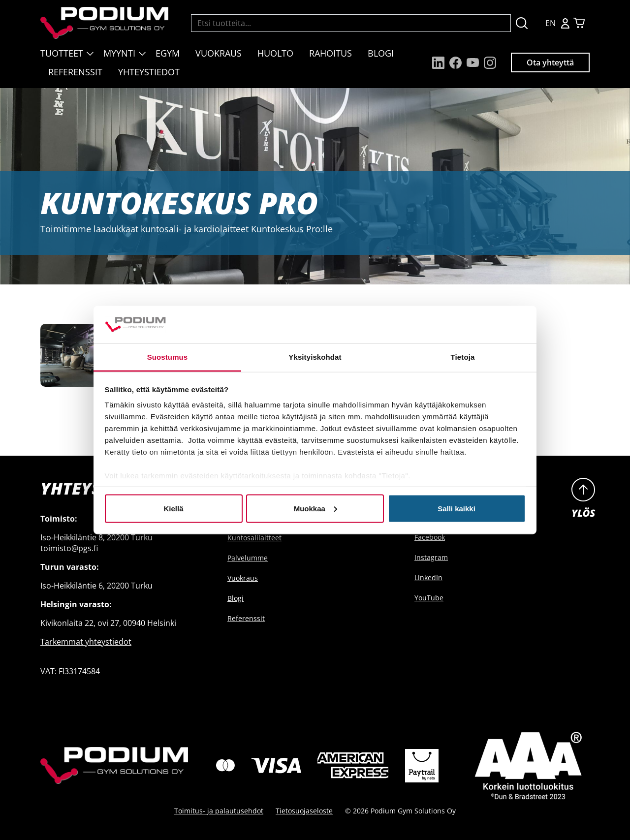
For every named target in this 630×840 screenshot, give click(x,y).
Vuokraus (219, 53)
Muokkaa (315, 508)
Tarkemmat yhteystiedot (86, 642)
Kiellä (173, 508)
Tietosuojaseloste (304, 811)
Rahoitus (331, 53)
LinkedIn (428, 577)
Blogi (381, 53)
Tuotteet (62, 53)
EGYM (168, 53)
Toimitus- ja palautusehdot (219, 811)
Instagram (431, 557)
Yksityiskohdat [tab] (315, 357)
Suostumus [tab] (168, 357)
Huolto (275, 53)
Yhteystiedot (149, 72)
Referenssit (75, 72)
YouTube (429, 598)
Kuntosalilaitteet (254, 538)
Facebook (430, 537)
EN (551, 23)
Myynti (119, 53)
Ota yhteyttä (550, 62)
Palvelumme (248, 558)
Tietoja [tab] (463, 357)
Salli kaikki (457, 508)
